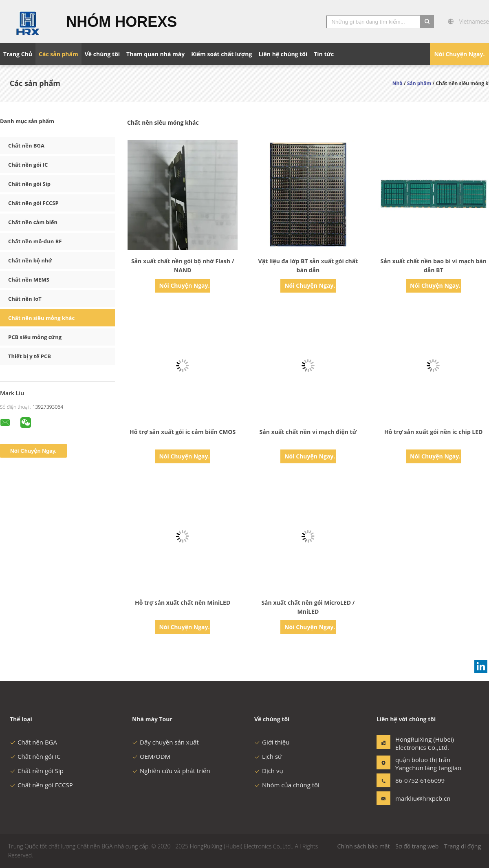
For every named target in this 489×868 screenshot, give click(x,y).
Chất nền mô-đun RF (35, 241)
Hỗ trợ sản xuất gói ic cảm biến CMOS (183, 432)
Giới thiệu (272, 742)
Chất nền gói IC (28, 165)
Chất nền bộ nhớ (30, 260)
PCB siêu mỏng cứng (35, 337)
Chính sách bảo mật (363, 846)
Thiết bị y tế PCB (30, 356)
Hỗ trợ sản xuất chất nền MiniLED (183, 603)
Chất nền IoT (25, 299)
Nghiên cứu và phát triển (171, 771)
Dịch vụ (269, 771)
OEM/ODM (151, 756)
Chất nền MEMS (29, 280)
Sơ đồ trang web (417, 846)
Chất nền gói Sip (29, 184)
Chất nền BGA (26, 145)
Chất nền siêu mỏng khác (41, 318)
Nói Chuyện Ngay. (459, 54)
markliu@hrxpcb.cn (421, 798)
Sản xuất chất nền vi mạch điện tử (308, 432)
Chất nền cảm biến (33, 222)
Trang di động (463, 846)
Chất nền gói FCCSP (33, 203)
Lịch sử (268, 756)
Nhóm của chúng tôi (287, 785)
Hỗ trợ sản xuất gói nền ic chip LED (434, 432)
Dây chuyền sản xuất (165, 742)
